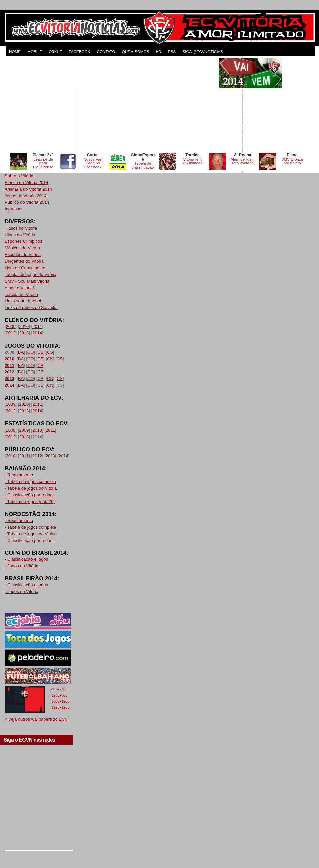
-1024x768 (59, 689)
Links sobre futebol (23, 301)
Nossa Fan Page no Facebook (93, 163)
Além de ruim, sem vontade (242, 161)
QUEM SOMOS (136, 51)
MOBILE (35, 51)
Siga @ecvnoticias (203, 51)
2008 (11, 430)
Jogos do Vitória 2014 (26, 196)
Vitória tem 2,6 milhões (193, 161)
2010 (24, 327)
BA (21, 352)
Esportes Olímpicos (23, 241)
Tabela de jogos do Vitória (32, 488)
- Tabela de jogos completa (30, 481)
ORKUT (55, 51)
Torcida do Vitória (21, 294)
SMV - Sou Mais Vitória (27, 281)
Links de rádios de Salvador (31, 307)
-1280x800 (59, 695)
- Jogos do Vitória (21, 566)
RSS (172, 51)
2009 (11, 327)
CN (50, 359)
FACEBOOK (79, 51)
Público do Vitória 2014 (27, 202)
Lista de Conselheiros (25, 268)
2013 (24, 333)
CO (31, 352)
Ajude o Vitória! (19, 288)
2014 (37, 333)
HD (158, 51)
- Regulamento (19, 475)
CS (50, 352)
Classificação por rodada (31, 540)
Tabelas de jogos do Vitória (31, 274)
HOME (15, 51)
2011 (37, 327)
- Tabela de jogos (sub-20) (30, 501)
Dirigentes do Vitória (24, 261)
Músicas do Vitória (22, 248)
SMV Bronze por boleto (292, 161)
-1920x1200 (60, 707)
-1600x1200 (60, 701)
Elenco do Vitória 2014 (26, 183)
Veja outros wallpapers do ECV (38, 719)
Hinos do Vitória (20, 235)
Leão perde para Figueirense (43, 163)
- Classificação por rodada (30, 495)
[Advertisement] (111, 105)
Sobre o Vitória (19, 176)
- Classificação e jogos (26, 559)
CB (40, 352)
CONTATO (106, 51)
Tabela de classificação (143, 165)
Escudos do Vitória (23, 254)
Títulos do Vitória (21, 228)
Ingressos (14, 209)
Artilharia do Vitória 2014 (28, 189)
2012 (11, 333)
